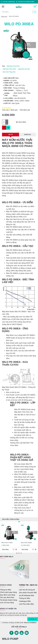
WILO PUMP (10, 639)
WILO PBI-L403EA (26, 543)
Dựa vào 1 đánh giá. (10, 110)
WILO (24, 500)
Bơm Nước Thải (8, 156)
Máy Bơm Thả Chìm (13, 66)
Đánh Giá (28, 135)
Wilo (17, 78)
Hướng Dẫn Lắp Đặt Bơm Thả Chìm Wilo (22, 444)
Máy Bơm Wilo (23, 188)
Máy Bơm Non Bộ (24, 69)
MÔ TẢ (11, 135)
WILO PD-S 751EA (7, 543)
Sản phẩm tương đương (11, 519)
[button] (17, 553)
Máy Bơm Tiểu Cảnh (9, 69)
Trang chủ (4, 16)
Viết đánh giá (25, 110)
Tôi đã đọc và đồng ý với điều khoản (18, 623)
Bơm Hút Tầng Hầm (9, 72)
